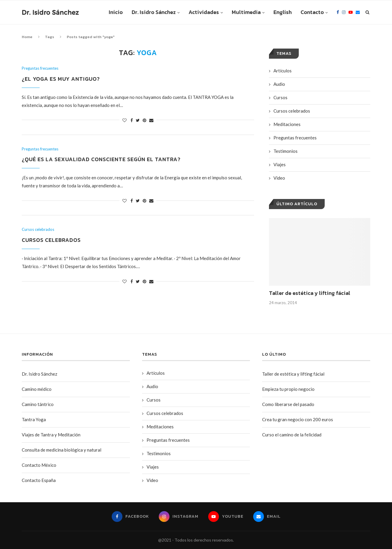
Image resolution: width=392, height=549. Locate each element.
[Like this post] (125, 120)
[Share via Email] (151, 120)
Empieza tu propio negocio (288, 389)
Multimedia (246, 12)
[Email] (358, 12)
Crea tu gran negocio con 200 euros (298, 419)
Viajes (280, 164)
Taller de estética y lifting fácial (310, 293)
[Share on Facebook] (132, 120)
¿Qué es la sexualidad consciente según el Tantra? (101, 159)
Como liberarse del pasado (288, 404)
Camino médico (37, 389)
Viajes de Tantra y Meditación (51, 435)
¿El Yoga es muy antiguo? (61, 79)
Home (27, 37)
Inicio (116, 12)
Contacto (312, 12)
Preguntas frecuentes (40, 68)
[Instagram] (344, 12)
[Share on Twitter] (138, 120)
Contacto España (39, 480)
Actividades (204, 12)
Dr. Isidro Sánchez (154, 12)
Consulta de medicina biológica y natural (62, 450)
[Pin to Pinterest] (144, 120)
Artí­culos (283, 71)
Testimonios (286, 151)
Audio (279, 84)
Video (279, 178)
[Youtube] (351, 12)
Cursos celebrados (38, 230)
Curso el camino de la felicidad (292, 435)
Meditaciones (287, 124)
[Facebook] (338, 12)
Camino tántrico (38, 404)
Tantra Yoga (34, 419)
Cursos (280, 97)
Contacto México (39, 465)
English (283, 12)
